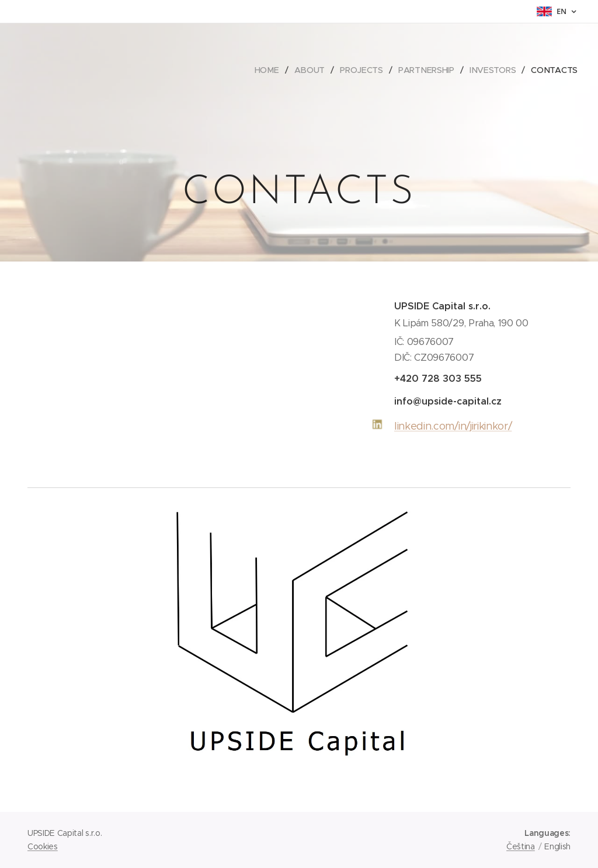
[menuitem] (269, 70)
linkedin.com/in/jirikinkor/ (453, 426)
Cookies (43, 846)
